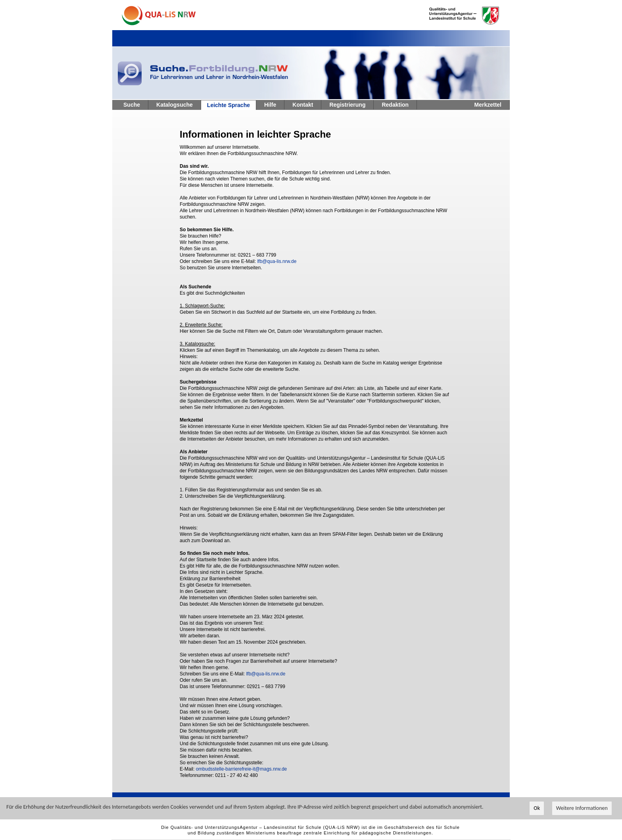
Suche (132, 105)
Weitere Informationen (582, 808)
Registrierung (347, 105)
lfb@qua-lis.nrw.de (277, 261)
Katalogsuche (175, 105)
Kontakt (303, 105)
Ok (537, 808)
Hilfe (270, 105)
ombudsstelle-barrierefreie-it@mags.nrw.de (242, 769)
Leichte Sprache (228, 105)
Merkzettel (488, 105)
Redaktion (395, 105)
